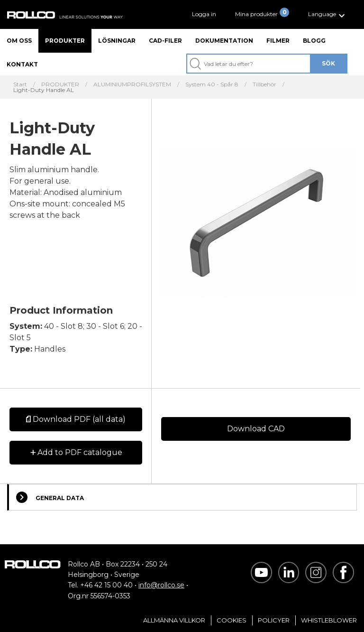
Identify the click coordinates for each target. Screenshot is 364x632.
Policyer (274, 620)
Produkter (65, 41)
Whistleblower (329, 620)
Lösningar (117, 41)
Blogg (314, 41)
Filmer (278, 41)
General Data (50, 497)
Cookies (232, 620)
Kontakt (22, 64)
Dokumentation (224, 41)
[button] (328, 14)
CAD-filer (165, 41)
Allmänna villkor (174, 620)
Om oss (19, 41)
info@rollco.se (161, 585)
